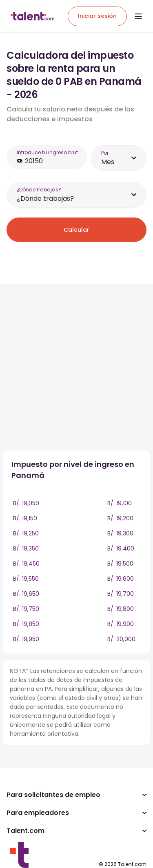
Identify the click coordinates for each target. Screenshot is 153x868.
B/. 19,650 (26, 594)
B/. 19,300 (120, 533)
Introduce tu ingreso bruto (49, 152)
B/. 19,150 (25, 518)
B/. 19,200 (120, 518)
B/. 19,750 (26, 609)
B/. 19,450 (26, 564)
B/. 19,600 (121, 579)
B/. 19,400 (121, 548)
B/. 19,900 (121, 624)
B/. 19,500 (120, 564)
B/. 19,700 (121, 594)
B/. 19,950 (26, 639)
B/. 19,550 (26, 579)
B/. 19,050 (26, 503)
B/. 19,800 (121, 609)
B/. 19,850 (26, 624)
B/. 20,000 (121, 639)
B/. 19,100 (120, 503)
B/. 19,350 (26, 548)
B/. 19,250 (26, 533)
